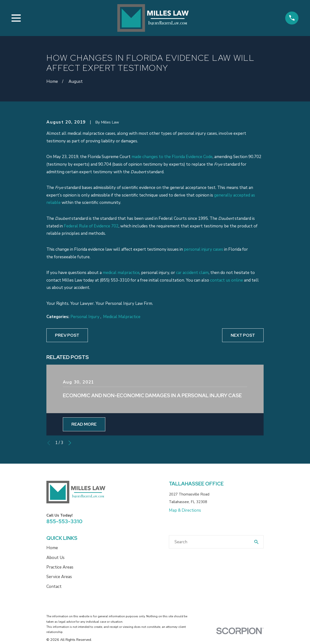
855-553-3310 (64, 521)
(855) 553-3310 (115, 280)
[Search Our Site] (256, 542)
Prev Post (67, 335)
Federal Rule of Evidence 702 (91, 226)
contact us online (227, 280)
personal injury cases (203, 249)
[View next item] (70, 443)
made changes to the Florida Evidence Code (172, 157)
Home (52, 548)
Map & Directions (185, 510)
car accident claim (192, 273)
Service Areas (59, 577)
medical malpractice (121, 273)
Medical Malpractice (122, 317)
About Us (55, 558)
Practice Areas (60, 567)
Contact (54, 587)
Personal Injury (85, 317)
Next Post (243, 335)
